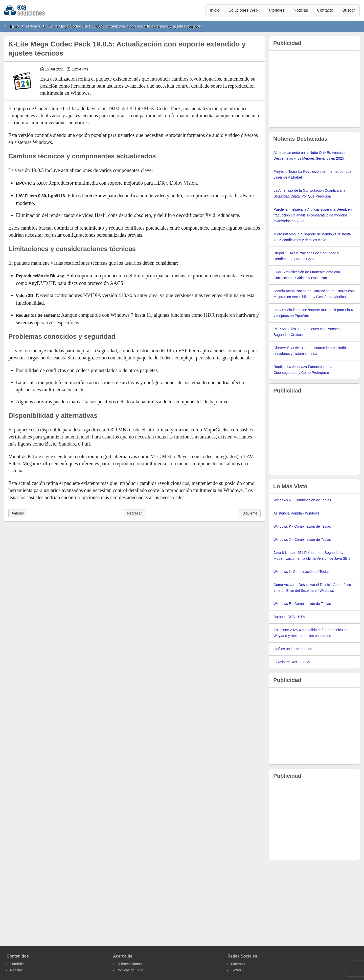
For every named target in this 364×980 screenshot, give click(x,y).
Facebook (239, 964)
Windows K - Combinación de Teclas (302, 526)
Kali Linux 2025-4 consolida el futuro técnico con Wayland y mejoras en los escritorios (311, 633)
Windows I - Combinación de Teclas (302, 572)
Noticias (301, 10)
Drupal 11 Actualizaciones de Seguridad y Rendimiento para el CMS (306, 256)
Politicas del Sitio (130, 970)
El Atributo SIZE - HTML (292, 662)
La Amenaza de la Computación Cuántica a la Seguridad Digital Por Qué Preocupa (309, 193)
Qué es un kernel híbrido (293, 649)
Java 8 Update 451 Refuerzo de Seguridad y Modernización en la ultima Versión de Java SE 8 (312, 556)
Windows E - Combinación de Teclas (302, 604)
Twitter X (238, 970)
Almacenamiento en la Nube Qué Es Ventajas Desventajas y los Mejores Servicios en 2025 (309, 155)
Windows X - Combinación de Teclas (302, 540)
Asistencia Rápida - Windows (296, 513)
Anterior (18, 513)
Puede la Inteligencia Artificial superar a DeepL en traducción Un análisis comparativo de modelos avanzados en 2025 (313, 215)
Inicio (215, 10)
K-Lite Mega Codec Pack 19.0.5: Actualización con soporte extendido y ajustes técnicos (124, 26)
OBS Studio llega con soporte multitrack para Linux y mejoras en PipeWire (314, 313)
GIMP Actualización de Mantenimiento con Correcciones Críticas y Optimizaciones (307, 275)
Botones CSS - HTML (291, 617)
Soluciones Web (243, 10)
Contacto (325, 10)
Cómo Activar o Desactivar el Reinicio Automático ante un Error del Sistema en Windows (312, 588)
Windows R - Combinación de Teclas (302, 500)
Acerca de (123, 956)
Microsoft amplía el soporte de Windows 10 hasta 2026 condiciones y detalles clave (312, 237)
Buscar (349, 10)
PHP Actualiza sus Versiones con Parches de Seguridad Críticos (309, 332)
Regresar (134, 513)
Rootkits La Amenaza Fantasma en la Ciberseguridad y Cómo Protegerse (303, 370)
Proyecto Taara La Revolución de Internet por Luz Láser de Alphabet (312, 174)
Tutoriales (276, 10)
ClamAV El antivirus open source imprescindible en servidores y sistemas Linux (313, 351)
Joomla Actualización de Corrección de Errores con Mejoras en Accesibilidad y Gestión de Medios (314, 294)
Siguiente (250, 513)
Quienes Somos (129, 964)
